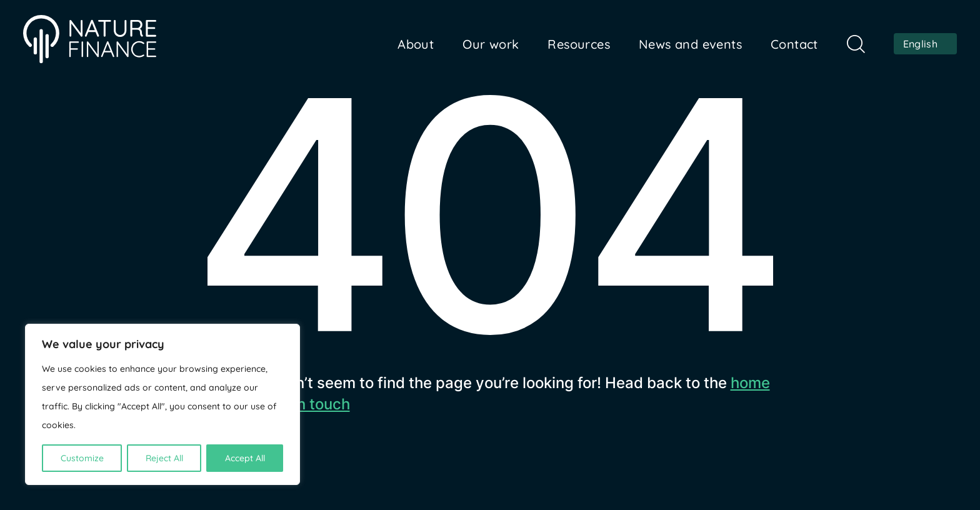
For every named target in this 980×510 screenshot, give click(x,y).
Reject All (164, 458)
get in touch (308, 404)
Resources (579, 44)
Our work (491, 44)
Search (856, 44)
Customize (82, 458)
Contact (794, 44)
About (416, 44)
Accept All (245, 458)
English (920, 44)
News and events (690, 44)
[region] (162, 404)
